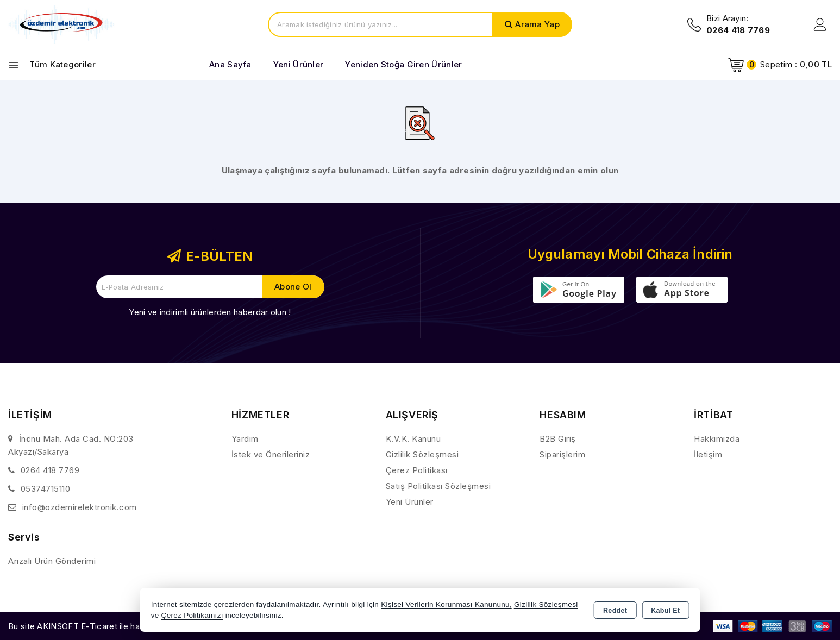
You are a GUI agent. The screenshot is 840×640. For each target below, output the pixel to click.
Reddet (615, 611)
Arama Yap (537, 24)
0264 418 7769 (50, 470)
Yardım (245, 439)
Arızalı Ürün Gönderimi (52, 561)
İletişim (708, 454)
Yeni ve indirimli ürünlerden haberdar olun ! (210, 312)
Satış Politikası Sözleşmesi (438, 486)
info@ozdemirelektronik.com (80, 507)
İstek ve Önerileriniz (271, 454)
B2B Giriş (558, 439)
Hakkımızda (717, 439)
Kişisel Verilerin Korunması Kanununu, (446, 604)
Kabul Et (665, 611)
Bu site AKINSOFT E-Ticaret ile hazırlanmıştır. (95, 626)
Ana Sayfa (230, 64)
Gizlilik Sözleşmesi (422, 454)
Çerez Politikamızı (192, 615)
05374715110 (46, 489)
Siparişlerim (562, 454)
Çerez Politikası (417, 470)
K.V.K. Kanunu (413, 439)
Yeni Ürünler (410, 502)
